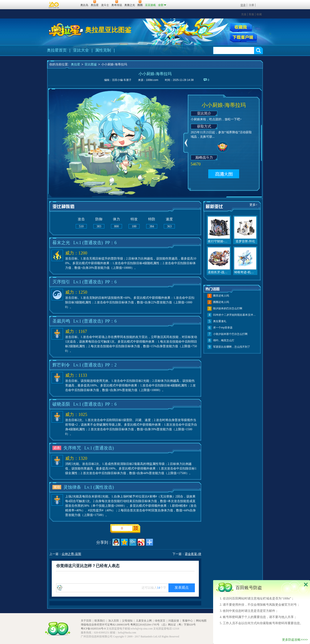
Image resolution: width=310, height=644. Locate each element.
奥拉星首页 (57, 50)
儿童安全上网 (144, 621)
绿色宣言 (160, 621)
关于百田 (86, 621)
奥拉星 (76, 64)
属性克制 (103, 50)
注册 (251, 5)
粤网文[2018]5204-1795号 (145, 625)
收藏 (259, 14)
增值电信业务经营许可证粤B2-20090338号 (105, 625)
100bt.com (152, 80)
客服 (251, 14)
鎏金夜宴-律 (193, 554)
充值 (244, 14)
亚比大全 (81, 50)
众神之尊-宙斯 (71, 554)
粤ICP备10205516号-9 (93, 629)
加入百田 (114, 621)
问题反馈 (174, 621)
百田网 (71, 5)
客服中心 (188, 621)
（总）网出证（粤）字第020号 (178, 625)
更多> (253, 205)
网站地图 (201, 621)
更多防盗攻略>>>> (295, 640)
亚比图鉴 (91, 64)
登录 (243, 5)
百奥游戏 (54, 5)
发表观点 (182, 587)
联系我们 (100, 621)
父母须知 (127, 621)
